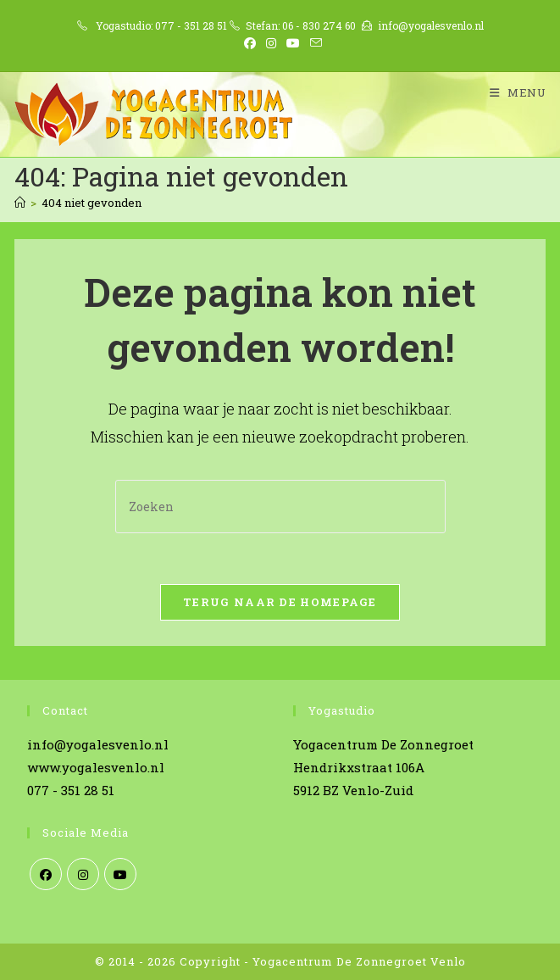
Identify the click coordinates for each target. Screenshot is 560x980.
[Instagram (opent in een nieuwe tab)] (271, 43)
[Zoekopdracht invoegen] (280, 507)
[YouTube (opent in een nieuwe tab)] (293, 43)
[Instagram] (83, 874)
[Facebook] (46, 874)
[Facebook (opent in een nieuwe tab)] (250, 43)
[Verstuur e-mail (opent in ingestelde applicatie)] (313, 43)
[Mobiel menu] (512, 92)
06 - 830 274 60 (319, 25)
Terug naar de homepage (280, 602)
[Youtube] (120, 874)
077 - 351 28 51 (191, 25)
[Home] (20, 203)
